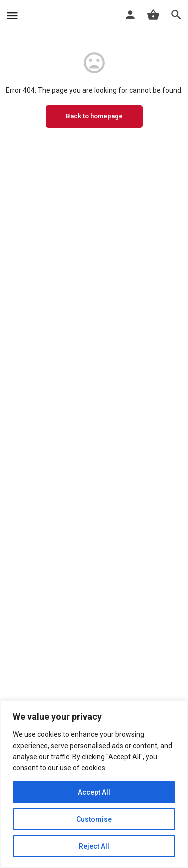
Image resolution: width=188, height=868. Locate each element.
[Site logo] (25, 15)
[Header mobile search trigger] (176, 15)
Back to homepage (94, 116)
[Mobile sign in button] (130, 15)
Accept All (94, 792)
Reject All (94, 846)
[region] (94, 784)
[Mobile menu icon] (12, 15)
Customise (94, 819)
